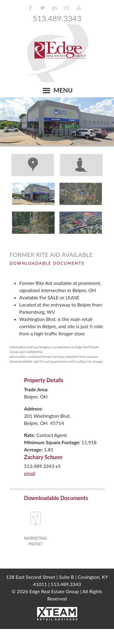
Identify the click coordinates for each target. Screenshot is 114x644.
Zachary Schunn (43, 457)
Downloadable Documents (47, 263)
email (30, 473)
